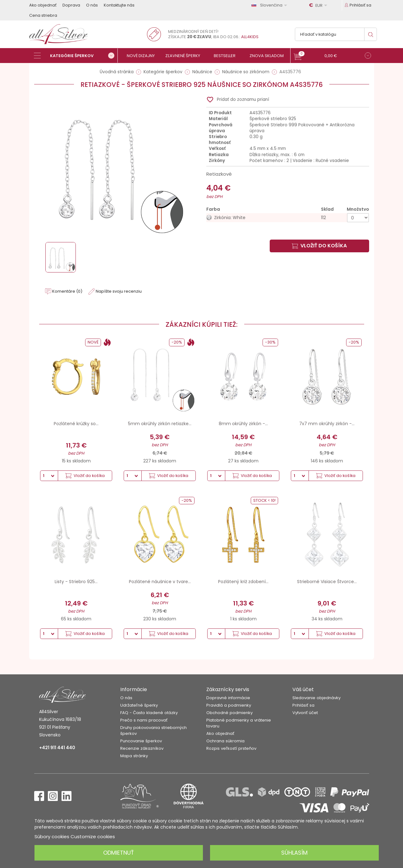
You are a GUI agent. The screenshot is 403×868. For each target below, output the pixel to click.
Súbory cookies (52, 837)
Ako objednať (43, 5)
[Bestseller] (227, 56)
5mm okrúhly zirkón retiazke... (160, 424)
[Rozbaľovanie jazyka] (270, 5)
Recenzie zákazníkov (142, 748)
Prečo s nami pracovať (144, 720)
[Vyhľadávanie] (336, 34)
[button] (332, 56)
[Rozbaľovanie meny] (319, 5)
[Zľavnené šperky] (185, 56)
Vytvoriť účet (305, 713)
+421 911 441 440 (57, 748)
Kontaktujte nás (119, 5)
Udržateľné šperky (139, 705)
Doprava (71, 5)
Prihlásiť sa (303, 705)
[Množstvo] (358, 218)
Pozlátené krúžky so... (76, 424)
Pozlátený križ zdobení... (243, 582)
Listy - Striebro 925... (76, 582)
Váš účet (303, 689)
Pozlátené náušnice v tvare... (160, 582)
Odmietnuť (119, 853)
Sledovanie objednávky (316, 698)
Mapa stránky (134, 756)
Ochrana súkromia (225, 741)
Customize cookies (93, 837)
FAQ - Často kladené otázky (149, 713)
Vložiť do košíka (319, 246)
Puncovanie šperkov (141, 741)
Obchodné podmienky (229, 713)
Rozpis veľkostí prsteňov (231, 748)
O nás (92, 5)
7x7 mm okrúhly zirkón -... (327, 424)
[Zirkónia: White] (288, 218)
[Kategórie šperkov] (76, 56)
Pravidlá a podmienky (229, 705)
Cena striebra (43, 15)
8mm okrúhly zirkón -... (243, 424)
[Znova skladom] (269, 56)
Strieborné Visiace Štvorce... (327, 582)
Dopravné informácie (228, 698)
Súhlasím (294, 853)
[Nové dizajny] (143, 56)
